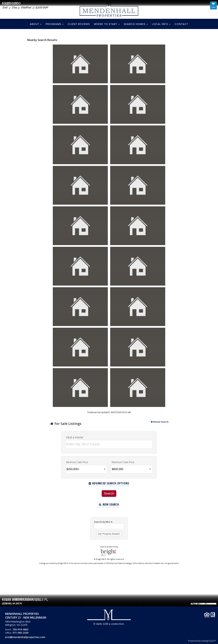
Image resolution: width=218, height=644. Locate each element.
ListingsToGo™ (208, 641)
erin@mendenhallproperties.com (25, 637)
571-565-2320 (20, 633)
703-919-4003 (20, 629)
